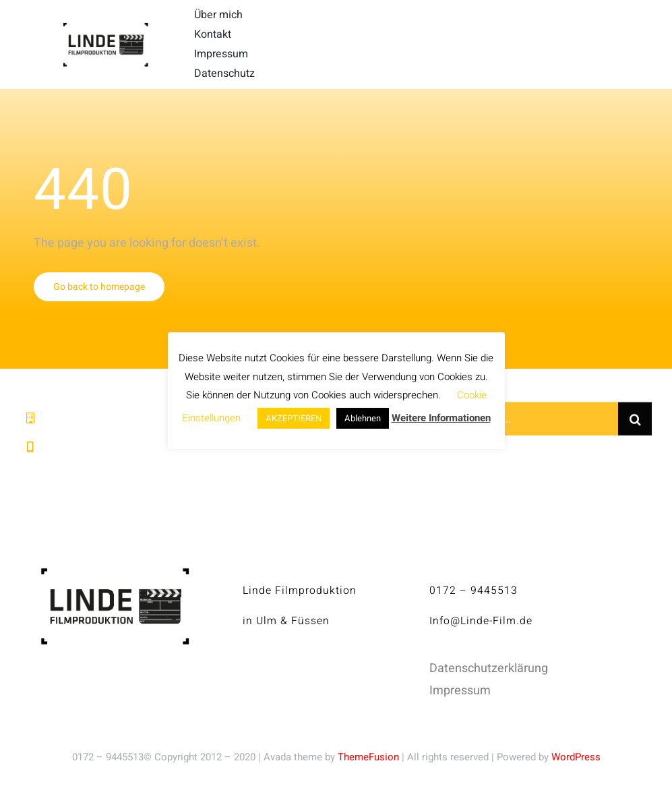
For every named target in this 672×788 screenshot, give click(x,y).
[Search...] (538, 421)
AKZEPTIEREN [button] (294, 418)
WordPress (576, 757)
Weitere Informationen (441, 418)
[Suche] (635, 421)
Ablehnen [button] (363, 418)
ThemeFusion (368, 757)
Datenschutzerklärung (489, 668)
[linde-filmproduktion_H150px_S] (105, 28)
